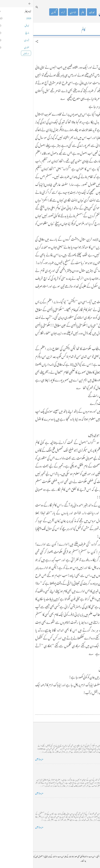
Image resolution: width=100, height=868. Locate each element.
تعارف (59, 12)
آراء (30, 12)
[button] (4, 41)
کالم (49, 12)
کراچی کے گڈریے (89, 734)
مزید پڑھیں (6, 759)
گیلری (20, 12)
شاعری (40, 12)
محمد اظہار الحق (78, 12)
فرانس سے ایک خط (89, 802)
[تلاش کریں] (4, 7)
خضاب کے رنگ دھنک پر (86, 768)
